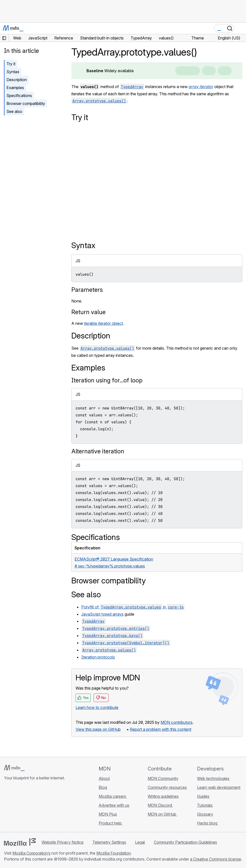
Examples (15, 88)
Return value (88, 312)
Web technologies (213, 778)
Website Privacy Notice (63, 842)
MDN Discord (160, 805)
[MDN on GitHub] (7, 807)
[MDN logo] (14, 768)
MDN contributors (177, 722)
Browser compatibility (26, 103)
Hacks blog (208, 823)
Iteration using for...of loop (107, 380)
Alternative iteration (98, 451)
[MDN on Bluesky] (16, 807)
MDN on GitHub (162, 814)
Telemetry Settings (109, 842)
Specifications (19, 96)
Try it (11, 64)
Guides (203, 796)
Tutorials (205, 805)
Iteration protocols (98, 657)
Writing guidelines (163, 796)
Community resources (167, 787)
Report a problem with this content (161, 729)
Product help (111, 823)
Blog (103, 787)
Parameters (87, 290)
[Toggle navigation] (241, 28)
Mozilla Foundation (114, 853)
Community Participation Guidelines (185, 842)
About (104, 778)
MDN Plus (108, 814)
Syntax (13, 72)
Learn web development (219, 787)
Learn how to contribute (97, 707)
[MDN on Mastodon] (34, 807)
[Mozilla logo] (20, 842)
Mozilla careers (113, 796)
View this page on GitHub (98, 729)
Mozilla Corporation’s (31, 853)
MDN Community (163, 778)
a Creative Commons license (216, 859)
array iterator (201, 87)
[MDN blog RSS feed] (43, 807)
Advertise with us (114, 805)
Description (17, 80)
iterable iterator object (103, 323)
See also (14, 111)
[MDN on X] (25, 807)
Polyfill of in (133, 607)
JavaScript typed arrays (102, 614)
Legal (140, 842)
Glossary (205, 814)
